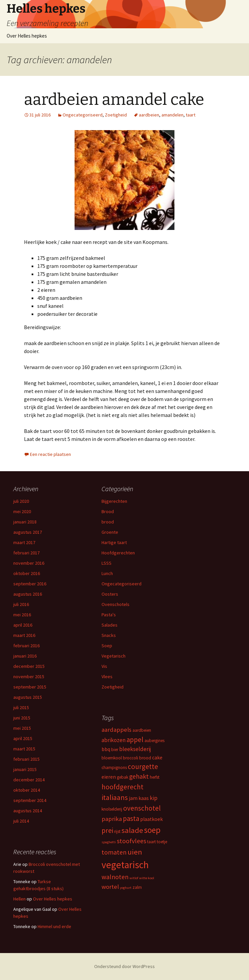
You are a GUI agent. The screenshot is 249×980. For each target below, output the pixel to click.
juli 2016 (21, 604)
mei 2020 (22, 511)
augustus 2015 (28, 697)
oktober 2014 (27, 790)
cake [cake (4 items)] (157, 758)
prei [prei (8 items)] (107, 830)
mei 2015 (22, 728)
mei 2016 (22, 615)
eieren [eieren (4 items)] (109, 777)
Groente (110, 532)
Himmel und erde (54, 926)
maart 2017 (24, 542)
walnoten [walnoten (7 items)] (115, 877)
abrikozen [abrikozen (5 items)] (114, 740)
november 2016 (29, 563)
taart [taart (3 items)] (151, 842)
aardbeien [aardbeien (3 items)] (142, 730)
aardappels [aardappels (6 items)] (117, 730)
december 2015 (29, 666)
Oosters (110, 594)
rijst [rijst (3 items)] (117, 831)
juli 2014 (21, 821)
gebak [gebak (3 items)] (123, 777)
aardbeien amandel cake (114, 99)
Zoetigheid (116, 115)
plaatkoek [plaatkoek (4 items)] (151, 819)
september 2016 (30, 584)
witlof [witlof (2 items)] (134, 878)
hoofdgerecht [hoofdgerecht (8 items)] (123, 787)
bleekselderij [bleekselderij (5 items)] (135, 749)
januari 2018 (25, 522)
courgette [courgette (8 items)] (143, 767)
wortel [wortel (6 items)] (110, 887)
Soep (107, 646)
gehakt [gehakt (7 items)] (139, 776)
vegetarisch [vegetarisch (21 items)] (125, 865)
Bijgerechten (114, 501)
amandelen (172, 115)
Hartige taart (114, 542)
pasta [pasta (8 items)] (131, 818)
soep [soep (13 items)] (152, 830)
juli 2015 (21, 707)
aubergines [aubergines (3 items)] (154, 741)
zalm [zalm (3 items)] (137, 887)
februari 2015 (26, 759)
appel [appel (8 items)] (135, 740)
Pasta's (109, 615)
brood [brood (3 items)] (145, 758)
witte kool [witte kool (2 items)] (147, 878)
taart (191, 115)
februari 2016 (26, 646)
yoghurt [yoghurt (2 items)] (126, 888)
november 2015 (29, 677)
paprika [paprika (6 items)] (112, 819)
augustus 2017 (28, 532)
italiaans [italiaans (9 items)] (115, 797)
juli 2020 (21, 501)
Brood (108, 511)
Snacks (109, 635)
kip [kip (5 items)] (154, 798)
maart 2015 (24, 749)
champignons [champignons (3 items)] (114, 768)
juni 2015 (22, 718)
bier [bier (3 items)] (115, 750)
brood (108, 522)
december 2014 (29, 780)
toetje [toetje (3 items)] (162, 842)
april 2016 (23, 625)
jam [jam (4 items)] (133, 798)
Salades (110, 625)
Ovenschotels (116, 604)
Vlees (107, 677)
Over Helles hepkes (27, 36)
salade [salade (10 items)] (132, 830)
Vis (104, 666)
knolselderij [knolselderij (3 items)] (112, 809)
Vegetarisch (114, 656)
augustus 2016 (28, 594)
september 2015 (30, 687)
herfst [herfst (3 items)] (155, 777)
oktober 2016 (27, 573)
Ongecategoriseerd (83, 115)
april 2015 (23, 738)
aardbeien (149, 115)
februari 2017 (26, 553)
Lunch (107, 573)
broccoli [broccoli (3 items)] (130, 758)
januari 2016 (25, 656)
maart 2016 (24, 635)
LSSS (107, 563)
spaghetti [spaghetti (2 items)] (109, 842)
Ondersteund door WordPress (124, 966)
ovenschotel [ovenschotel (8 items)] (142, 808)
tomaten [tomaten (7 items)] (114, 852)
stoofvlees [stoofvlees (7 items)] (131, 841)
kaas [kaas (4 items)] (144, 798)
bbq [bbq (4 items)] (106, 749)
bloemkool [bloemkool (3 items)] (112, 758)
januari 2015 (25, 769)
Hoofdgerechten (118, 553)
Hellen (19, 899)
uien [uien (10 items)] (135, 852)
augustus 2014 (28, 811)
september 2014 (30, 800)
